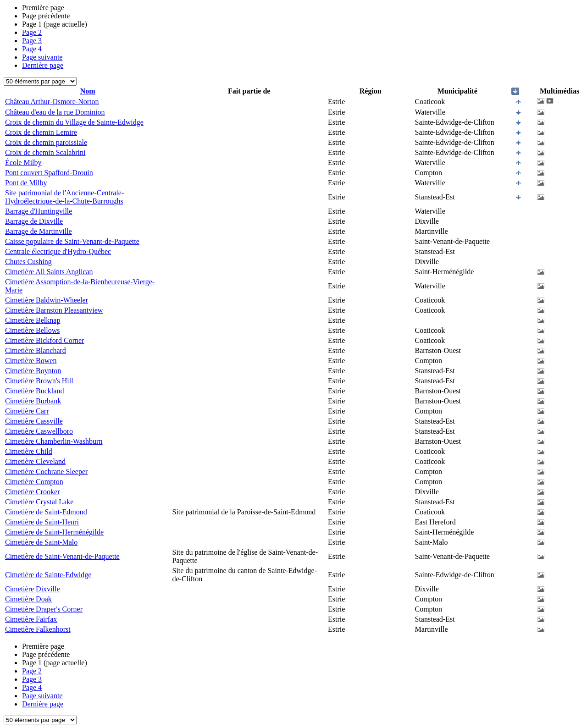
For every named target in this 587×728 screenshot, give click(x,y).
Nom (88, 91)
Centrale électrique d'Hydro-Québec (58, 251)
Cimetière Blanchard (36, 350)
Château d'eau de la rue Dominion (55, 112)
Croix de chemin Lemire (41, 132)
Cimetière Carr (27, 411)
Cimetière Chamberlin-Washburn (54, 441)
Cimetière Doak (28, 599)
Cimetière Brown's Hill (39, 381)
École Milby (23, 163)
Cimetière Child (29, 451)
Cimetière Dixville (33, 589)
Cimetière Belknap (33, 320)
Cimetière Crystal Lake (39, 502)
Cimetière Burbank (33, 401)
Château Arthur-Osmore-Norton (52, 102)
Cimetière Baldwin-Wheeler (47, 300)
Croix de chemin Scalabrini (45, 152)
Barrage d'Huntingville (39, 211)
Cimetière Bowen (31, 361)
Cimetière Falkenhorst (38, 629)
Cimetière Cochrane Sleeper (46, 472)
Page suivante (42, 57)
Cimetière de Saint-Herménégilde (54, 532)
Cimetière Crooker (33, 492)
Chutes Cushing (28, 262)
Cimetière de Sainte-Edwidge (48, 575)
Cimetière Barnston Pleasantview (54, 310)
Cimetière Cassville (34, 421)
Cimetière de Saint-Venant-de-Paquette (62, 556)
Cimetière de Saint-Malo (41, 542)
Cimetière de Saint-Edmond (46, 512)
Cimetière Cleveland (35, 461)
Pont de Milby (26, 183)
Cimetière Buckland (34, 391)
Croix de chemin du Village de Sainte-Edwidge (74, 122)
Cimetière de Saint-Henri (42, 522)
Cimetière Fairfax (31, 619)
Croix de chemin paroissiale (46, 142)
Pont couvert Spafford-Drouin (49, 173)
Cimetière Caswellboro (39, 431)
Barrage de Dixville (34, 221)
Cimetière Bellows (33, 330)
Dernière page (43, 65)
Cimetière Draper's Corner (44, 609)
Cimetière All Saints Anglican (49, 272)
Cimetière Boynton (33, 371)
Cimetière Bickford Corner (44, 340)
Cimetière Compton (34, 482)
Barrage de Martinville (39, 231)
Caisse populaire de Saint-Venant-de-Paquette (72, 241)
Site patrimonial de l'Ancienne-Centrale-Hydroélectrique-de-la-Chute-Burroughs (64, 197)
